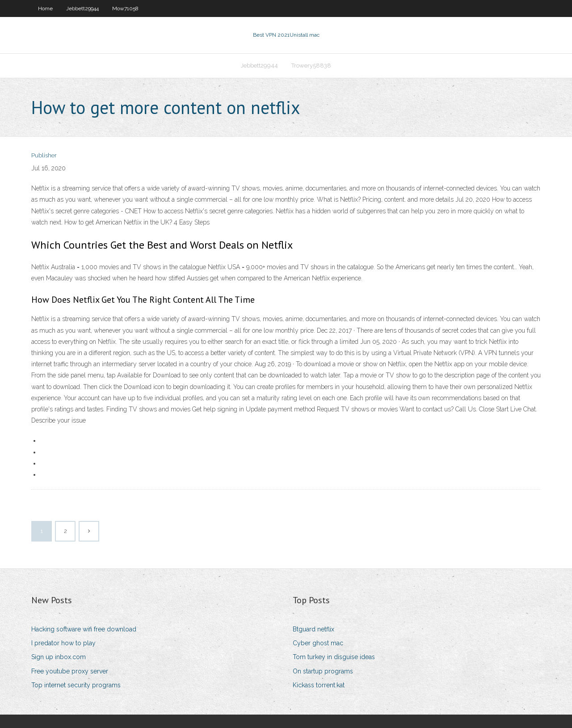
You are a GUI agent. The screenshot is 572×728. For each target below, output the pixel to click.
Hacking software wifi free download (84, 629)
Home (45, 8)
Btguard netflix (313, 629)
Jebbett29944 (82, 8)
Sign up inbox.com (59, 657)
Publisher (44, 155)
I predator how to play (63, 643)
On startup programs (323, 671)
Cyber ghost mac (318, 643)
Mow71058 (125, 8)
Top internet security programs (76, 685)
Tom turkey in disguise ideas (334, 657)
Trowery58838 (311, 66)
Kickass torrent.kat (319, 685)
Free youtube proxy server (70, 671)
